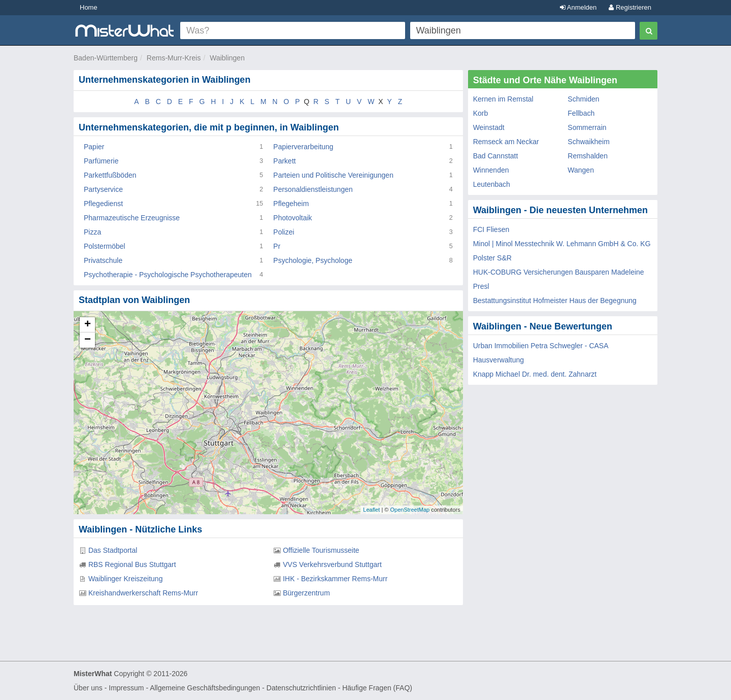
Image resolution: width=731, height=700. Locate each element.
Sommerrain (587, 127)
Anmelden (578, 7)
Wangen (581, 170)
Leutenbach (492, 184)
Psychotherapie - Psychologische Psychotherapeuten (168, 275)
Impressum (126, 688)
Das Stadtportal (113, 550)
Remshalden (588, 156)
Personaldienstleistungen (313, 189)
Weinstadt (489, 127)
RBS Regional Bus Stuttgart (132, 564)
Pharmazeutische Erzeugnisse (132, 218)
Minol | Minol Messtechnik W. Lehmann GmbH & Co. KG (562, 244)
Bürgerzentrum (306, 593)
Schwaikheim (588, 142)
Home (89, 7)
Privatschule (103, 260)
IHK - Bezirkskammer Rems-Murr (335, 579)
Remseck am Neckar (506, 142)
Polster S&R (492, 258)
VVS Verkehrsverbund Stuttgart (332, 564)
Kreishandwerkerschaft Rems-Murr (143, 593)
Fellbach (581, 113)
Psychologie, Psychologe (313, 260)
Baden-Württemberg (106, 58)
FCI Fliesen (491, 229)
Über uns (88, 688)
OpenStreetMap (410, 510)
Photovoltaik (292, 218)
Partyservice (103, 189)
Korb (481, 113)
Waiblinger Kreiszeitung (126, 579)
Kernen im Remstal (503, 99)
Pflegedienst (103, 204)
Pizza (92, 232)
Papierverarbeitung (303, 147)
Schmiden (583, 99)
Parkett (284, 161)
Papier (94, 147)
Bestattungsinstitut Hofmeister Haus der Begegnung (555, 301)
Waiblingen (227, 58)
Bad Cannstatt (496, 156)
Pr (277, 246)
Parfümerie (101, 161)
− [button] (88, 340)
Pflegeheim (291, 204)
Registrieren (630, 7)
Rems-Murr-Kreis (174, 58)
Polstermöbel (105, 246)
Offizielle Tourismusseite (321, 550)
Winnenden (491, 170)
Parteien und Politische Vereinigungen (333, 175)
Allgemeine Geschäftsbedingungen (205, 688)
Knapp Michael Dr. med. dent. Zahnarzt (535, 374)
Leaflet (371, 510)
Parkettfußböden (110, 175)
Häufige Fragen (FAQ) (377, 688)
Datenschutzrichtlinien (301, 688)
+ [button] (88, 325)
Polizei (284, 232)
